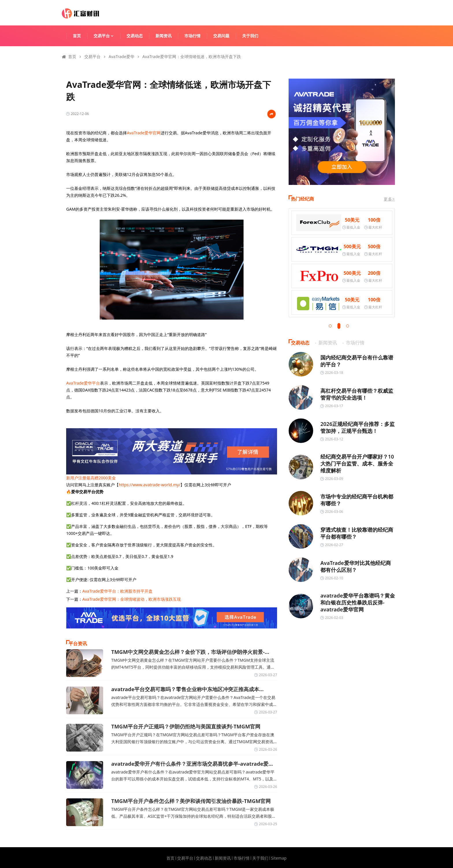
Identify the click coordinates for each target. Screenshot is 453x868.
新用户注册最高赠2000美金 (91, 478)
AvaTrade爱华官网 (144, 133)
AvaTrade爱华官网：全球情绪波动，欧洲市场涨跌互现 (132, 599)
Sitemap (279, 858)
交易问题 (221, 36)
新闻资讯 (164, 36)
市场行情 (192, 36)
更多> (389, 199)
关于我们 (250, 36)
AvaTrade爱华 (121, 56)
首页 (77, 36)
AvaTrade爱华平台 (83, 383)
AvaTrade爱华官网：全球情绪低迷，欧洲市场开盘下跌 (192, 56)
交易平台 (106, 36)
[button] (330, 326)
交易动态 (135, 36)
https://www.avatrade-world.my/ (150, 485)
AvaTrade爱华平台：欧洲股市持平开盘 (117, 591)
